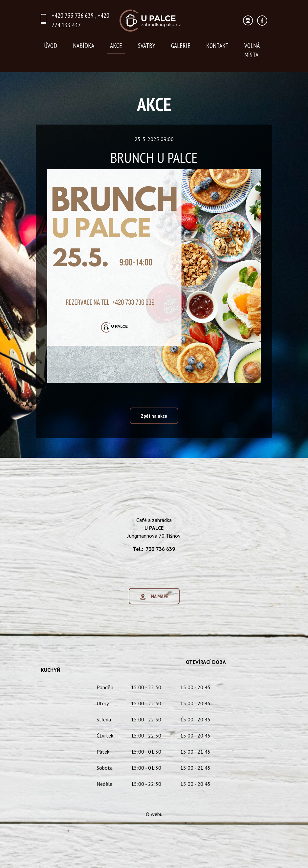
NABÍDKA (84, 46)
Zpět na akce (154, 416)
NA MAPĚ (154, 604)
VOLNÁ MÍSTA (252, 50)
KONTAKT (217, 46)
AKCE (116, 46)
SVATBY (147, 46)
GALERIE (181, 46)
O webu (154, 822)
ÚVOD (51, 46)
